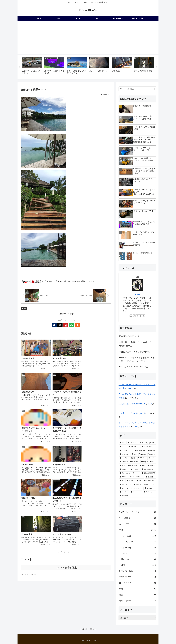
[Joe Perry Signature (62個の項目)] (148, 443)
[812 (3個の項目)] (139, 481)
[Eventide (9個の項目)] (135, 469)
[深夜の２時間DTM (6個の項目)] (148, 473)
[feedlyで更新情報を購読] (71, 325)
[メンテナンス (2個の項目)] (150, 481)
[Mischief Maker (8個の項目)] (149, 469)
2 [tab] (88, 81)
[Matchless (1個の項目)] (137, 496)
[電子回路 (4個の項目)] (150, 477)
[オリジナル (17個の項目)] (135, 462)
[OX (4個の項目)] (122, 481)
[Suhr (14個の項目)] (153, 462)
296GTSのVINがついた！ (130, 336)
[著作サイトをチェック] (55, 325)
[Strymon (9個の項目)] (151, 466)
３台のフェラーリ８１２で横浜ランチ (136, 352)
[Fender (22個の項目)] (152, 454)
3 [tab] (91, 81)
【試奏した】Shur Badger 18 (132, 404)
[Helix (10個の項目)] (142, 466)
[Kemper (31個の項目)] (152, 451)
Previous (19, 67)
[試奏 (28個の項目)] (135, 454)
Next (157, 67)
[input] (137, 89)
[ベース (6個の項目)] (136, 473)
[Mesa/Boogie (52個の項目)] (149, 447)
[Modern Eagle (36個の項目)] (140, 451)
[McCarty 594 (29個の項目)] (125, 454)
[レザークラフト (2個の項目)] (126, 485)
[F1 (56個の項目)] (123, 447)
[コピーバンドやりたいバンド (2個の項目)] (131, 488)
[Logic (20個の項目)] (152, 458)
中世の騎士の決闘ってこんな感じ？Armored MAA (135, 344)
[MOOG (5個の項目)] (124, 477)
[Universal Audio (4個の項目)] (137, 477)
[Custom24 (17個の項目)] (124, 462)
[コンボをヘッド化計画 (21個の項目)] (128, 458)
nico (137, 294)
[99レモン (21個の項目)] (142, 458)
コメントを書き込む (66, 496)
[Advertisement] (88, 38)
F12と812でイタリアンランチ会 (134, 367)
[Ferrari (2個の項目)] (124, 492)
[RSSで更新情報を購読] (76, 325)
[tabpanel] (32, 67)
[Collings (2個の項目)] (150, 488)
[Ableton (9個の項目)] (124, 469)
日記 (24, 309)
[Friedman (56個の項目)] (134, 447)
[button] (154, 89)
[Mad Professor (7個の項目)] (125, 473)
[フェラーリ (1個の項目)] (149, 492)
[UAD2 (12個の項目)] (123, 466)
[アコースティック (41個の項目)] (126, 451)
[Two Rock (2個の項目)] (136, 492)
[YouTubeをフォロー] (66, 325)
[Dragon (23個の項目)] (143, 454)
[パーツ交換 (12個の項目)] (133, 466)
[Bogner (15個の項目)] (145, 462)
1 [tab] (85, 81)
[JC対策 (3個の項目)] (131, 481)
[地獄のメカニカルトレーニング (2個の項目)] (144, 485)
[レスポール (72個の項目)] (133, 443)
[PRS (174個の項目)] (123, 443)
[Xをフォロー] (61, 325)
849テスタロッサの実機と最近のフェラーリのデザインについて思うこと (137, 360)
